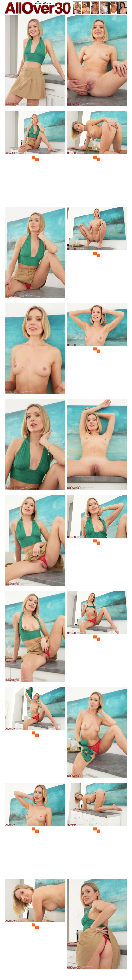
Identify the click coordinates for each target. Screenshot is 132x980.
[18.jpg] (97, 830)
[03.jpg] (35, 158)
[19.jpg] (35, 926)
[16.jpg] (97, 734)
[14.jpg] (97, 638)
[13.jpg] (35, 638)
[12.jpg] (97, 542)
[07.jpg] (35, 350)
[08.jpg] (97, 350)
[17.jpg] (35, 830)
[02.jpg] (97, 62)
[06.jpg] (97, 254)
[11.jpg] (35, 542)
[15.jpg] (35, 734)
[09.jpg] (35, 446)
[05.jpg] (35, 254)
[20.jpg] (97, 926)
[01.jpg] (35, 62)
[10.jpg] (97, 446)
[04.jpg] (97, 158)
